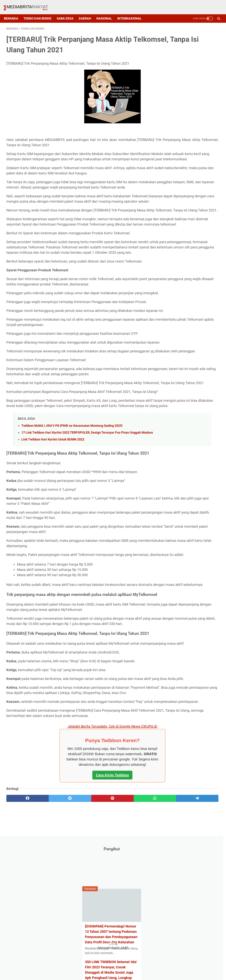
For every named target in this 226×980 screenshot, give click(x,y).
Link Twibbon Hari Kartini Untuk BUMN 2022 (53, 525)
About (76, 970)
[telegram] (135, 933)
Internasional (132, 13)
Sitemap (114, 970)
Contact (148, 970)
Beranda (14, 13)
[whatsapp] (107, 933)
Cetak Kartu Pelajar (180, 246)
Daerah (87, 13)
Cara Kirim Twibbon (78, 909)
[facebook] (21, 933)
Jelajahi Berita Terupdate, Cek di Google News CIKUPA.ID (78, 861)
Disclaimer (131, 970)
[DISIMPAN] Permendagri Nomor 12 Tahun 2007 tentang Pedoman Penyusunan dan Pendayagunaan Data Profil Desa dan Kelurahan (191, 119)
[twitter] (49, 933)
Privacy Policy (94, 970)
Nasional (107, 13)
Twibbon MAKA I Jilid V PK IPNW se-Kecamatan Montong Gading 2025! (72, 507)
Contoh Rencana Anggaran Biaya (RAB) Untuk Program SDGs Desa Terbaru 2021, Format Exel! (191, 196)
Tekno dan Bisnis (40, 13)
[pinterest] (78, 933)
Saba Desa (68, 13)
